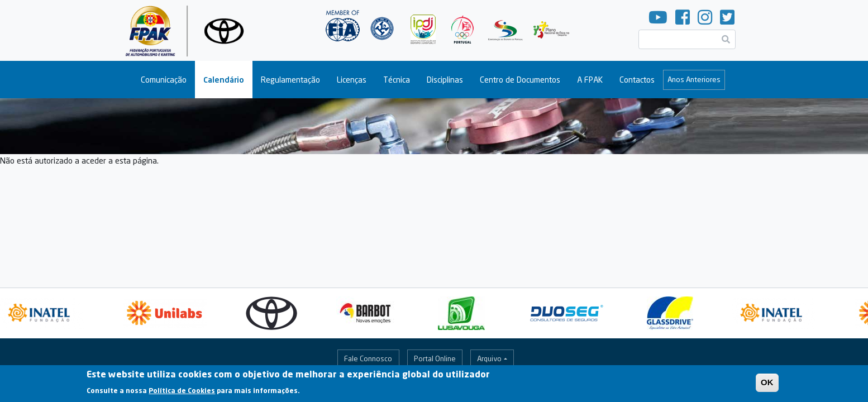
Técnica (397, 80)
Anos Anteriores (694, 79)
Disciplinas (445, 80)
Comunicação (164, 80)
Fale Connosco (368, 358)
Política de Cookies (182, 392)
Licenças (352, 80)
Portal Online (435, 358)
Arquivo (489, 358)
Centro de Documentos (520, 80)
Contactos (637, 80)
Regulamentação (290, 80)
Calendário (224, 80)
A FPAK (590, 80)
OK (767, 384)
